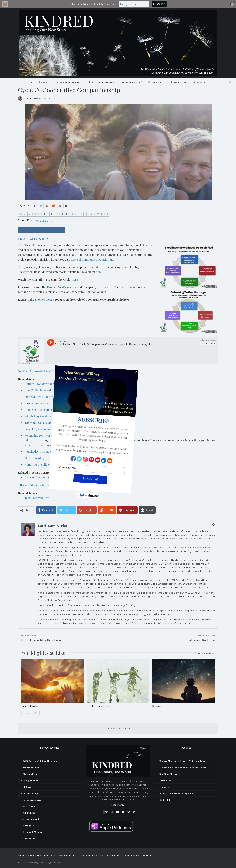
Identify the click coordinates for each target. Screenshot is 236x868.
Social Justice (29, 826)
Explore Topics (130, 82)
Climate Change (31, 793)
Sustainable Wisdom (32, 832)
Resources (180, 82)
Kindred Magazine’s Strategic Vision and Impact (183, 761)
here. (99, 272)
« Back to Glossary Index (34, 239)
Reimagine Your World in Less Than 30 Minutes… (56, 435)
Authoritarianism (31, 768)
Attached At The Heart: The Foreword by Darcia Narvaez (61, 451)
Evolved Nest (29, 806)
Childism (27, 787)
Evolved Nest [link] (43, 299)
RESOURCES (165, 780)
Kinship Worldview (101, 82)
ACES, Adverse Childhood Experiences (41, 761)
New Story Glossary (169, 774)
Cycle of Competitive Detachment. (93, 259)
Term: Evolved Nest (37, 498)
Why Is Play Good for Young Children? (49, 416)
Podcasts (156, 82)
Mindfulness (29, 813)
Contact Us (165, 787)
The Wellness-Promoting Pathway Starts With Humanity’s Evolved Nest (70, 423)
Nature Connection (32, 819)
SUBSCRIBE (165, 800)
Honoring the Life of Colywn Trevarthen (51, 464)
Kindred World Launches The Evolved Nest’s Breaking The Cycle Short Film (73, 397)
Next (35, 713)
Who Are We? (114, 855)
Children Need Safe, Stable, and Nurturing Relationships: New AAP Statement (74, 410)
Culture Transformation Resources (47, 384)
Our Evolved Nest (68, 82)
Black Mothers (30, 774)
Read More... (118, 805)
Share (49, 221)
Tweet (40, 221)
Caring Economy (31, 780)
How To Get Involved (38, 390)
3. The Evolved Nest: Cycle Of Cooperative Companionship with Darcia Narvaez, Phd (61, 371)
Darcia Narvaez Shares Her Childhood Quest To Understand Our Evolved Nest (74, 403)
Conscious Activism (32, 800)
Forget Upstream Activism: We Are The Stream (54, 429)
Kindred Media (23, 371)
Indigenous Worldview (201, 640)
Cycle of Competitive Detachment (46, 477)
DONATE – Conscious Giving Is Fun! (177, 793)
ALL (21, 214)
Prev (26, 713)
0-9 (25, 214)
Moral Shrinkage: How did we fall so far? (50, 458)
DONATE (202, 82)
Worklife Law (29, 839)
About (42, 82)
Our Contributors (92, 855)
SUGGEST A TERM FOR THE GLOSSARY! (41, 230)
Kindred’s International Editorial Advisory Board (183, 768)
